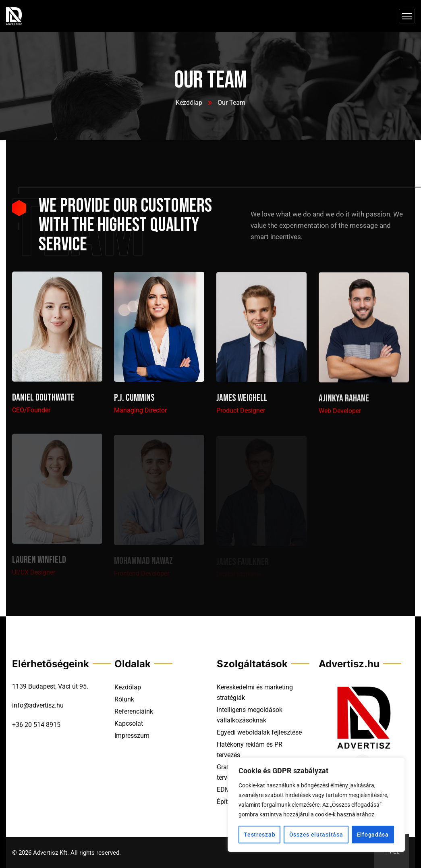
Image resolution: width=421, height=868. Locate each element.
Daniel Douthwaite (43, 399)
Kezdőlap (189, 103)
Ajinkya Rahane (344, 402)
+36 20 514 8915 (36, 725)
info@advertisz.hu (38, 705)
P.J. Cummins (134, 400)
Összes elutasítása (316, 835)
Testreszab (259, 835)
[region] (316, 805)
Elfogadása (373, 835)
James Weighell (242, 401)
